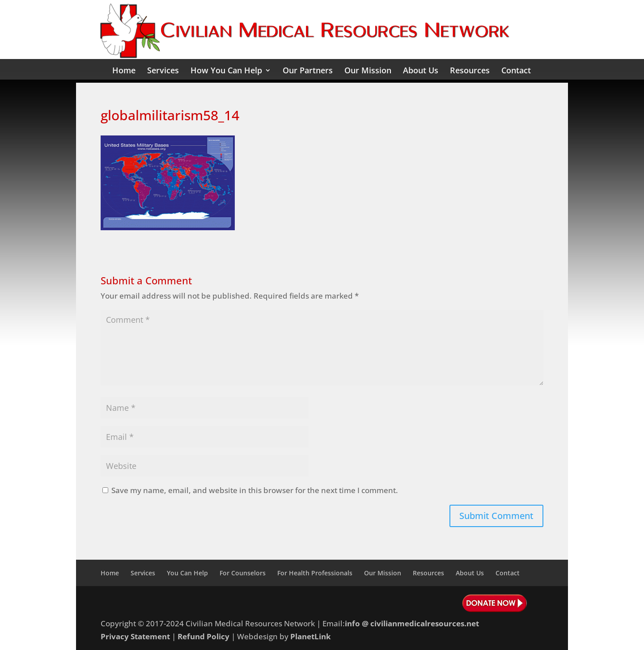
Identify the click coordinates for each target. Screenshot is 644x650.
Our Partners (308, 71)
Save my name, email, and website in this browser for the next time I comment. (255, 490)
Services (163, 71)
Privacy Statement (135, 636)
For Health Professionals (315, 573)
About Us (421, 71)
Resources (470, 71)
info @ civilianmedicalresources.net (412, 623)
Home (124, 71)
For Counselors (243, 573)
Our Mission (368, 71)
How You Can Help (226, 71)
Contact (516, 71)
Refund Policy (203, 636)
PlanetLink (311, 636)
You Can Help (187, 573)
